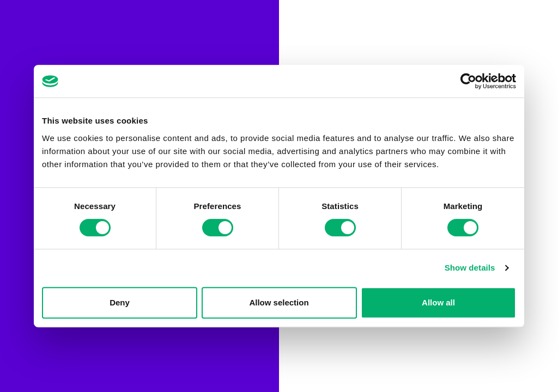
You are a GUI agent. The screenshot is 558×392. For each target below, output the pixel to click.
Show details (470, 268)
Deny (120, 302)
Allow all (438, 302)
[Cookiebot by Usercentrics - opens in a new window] (468, 81)
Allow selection (279, 302)
